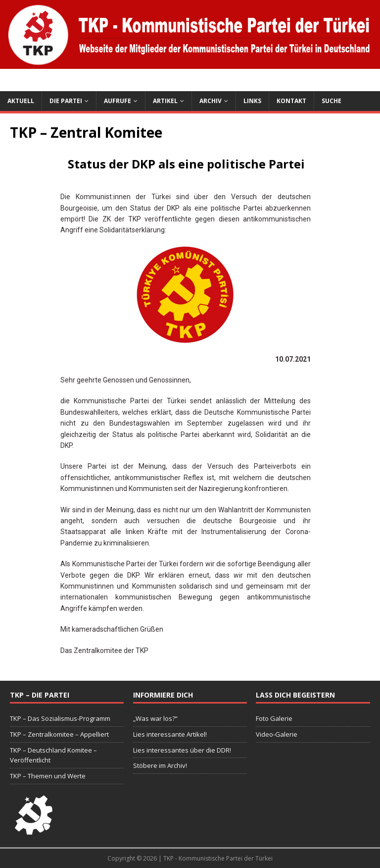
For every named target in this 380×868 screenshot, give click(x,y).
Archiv (211, 101)
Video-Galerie (277, 734)
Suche (332, 101)
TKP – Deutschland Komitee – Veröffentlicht (53, 755)
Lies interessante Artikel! (170, 734)
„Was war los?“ (155, 718)
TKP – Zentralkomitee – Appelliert (59, 734)
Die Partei (66, 101)
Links (252, 101)
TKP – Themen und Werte (48, 776)
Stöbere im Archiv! (160, 765)
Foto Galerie (274, 718)
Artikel (165, 101)
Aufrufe (118, 101)
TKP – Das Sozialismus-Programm (60, 718)
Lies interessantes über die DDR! (182, 750)
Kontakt (291, 101)
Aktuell (21, 101)
